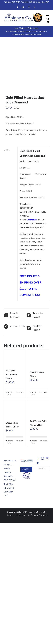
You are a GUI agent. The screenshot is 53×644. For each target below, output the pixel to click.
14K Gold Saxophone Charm (11, 375)
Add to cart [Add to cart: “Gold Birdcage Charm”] (34, 393)
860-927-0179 (14, 2)
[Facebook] (38, 458)
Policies (10, 515)
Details (21, 392)
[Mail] (47, 458)
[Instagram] (43, 458)
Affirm (33, 264)
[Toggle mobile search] (48, 19)
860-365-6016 (31, 2)
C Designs (43, 515)
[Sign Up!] (38, 463)
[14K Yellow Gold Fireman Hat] (39, 409)
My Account (20, 515)
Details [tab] (7, 150)
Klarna (23, 268)
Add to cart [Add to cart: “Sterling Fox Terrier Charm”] (10, 442)
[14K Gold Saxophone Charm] (15, 358)
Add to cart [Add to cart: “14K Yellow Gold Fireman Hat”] (34, 442)
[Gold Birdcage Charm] (39, 359)
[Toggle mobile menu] (48, 16)
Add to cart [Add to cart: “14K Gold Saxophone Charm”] (10, 393)
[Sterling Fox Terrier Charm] (15, 410)
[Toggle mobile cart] (48, 22)
